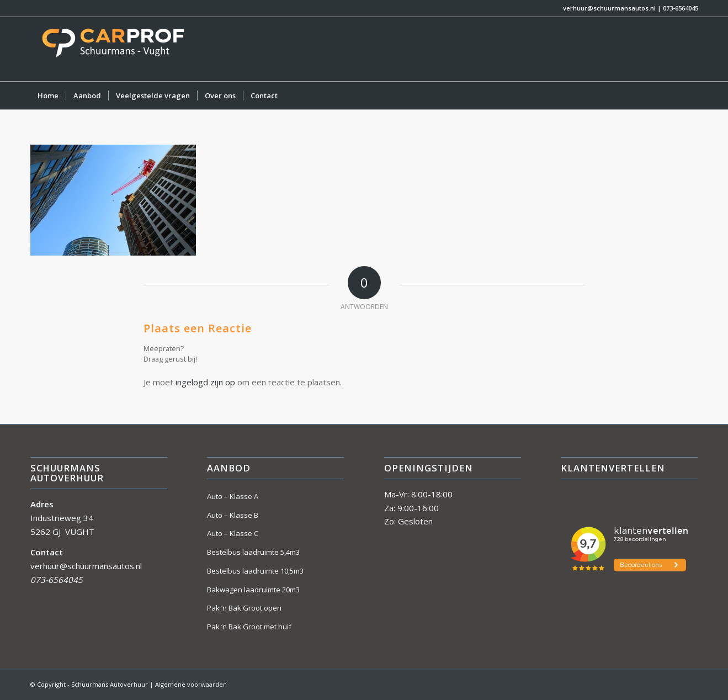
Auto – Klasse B (233, 515)
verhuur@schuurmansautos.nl (609, 8)
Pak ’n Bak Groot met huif (249, 627)
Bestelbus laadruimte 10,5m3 (255, 571)
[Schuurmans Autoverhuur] (113, 49)
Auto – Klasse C (233, 533)
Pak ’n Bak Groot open (244, 608)
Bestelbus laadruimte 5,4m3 (253, 552)
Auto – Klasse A (233, 496)
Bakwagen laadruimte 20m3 (253, 590)
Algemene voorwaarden (191, 684)
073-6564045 (681, 8)
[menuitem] (48, 96)
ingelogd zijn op (205, 382)
